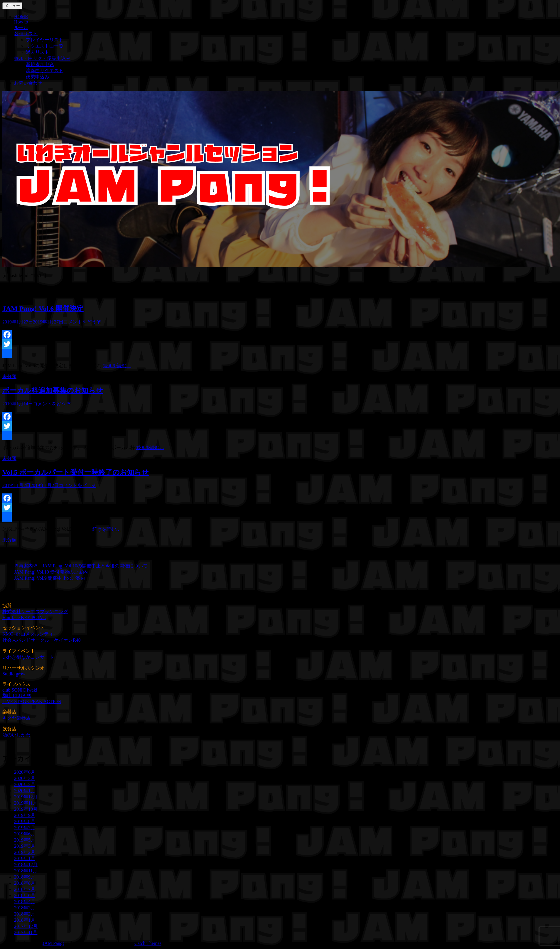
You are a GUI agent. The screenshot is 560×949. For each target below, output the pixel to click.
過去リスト (38, 52)
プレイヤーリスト (45, 40)
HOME (21, 17)
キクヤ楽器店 (16, 718)
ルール (21, 27)
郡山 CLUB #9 (17, 696)
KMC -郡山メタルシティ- (29, 634)
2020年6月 (25, 772)
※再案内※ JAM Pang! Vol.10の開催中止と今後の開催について (81, 566)
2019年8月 (25, 821)
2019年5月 (25, 840)
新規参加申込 (40, 64)
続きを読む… (117, 366)
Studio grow (14, 674)
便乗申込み (38, 77)
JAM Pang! (53, 943)
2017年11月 (26, 932)
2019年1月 (25, 858)
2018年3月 (25, 908)
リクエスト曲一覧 (45, 46)
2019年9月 (25, 815)
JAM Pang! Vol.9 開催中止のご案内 (50, 578)
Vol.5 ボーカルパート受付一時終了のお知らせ (76, 472)
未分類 (9, 376)
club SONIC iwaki (20, 690)
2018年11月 (26, 871)
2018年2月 (25, 914)
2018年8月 (25, 883)
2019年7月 (25, 828)
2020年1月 (25, 791)
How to (21, 22)
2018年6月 (25, 895)
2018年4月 (25, 902)
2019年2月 (25, 852)
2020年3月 (25, 778)
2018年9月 (25, 877)
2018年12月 (26, 865)
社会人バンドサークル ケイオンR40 (42, 640)
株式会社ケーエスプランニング (35, 612)
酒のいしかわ (16, 735)
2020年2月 (25, 784)
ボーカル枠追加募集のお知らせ (53, 390)
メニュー (12, 6)
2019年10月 (26, 809)
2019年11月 (26, 803)
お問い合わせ (28, 83)
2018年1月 (25, 920)
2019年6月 (25, 834)
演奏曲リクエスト (45, 71)
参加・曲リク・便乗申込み (42, 58)
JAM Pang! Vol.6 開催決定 (43, 309)
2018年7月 (25, 889)
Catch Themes (148, 943)
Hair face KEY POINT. (24, 617)
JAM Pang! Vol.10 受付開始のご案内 (51, 572)
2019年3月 (25, 846)
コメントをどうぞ (82, 322)
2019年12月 (26, 797)
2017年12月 (26, 926)
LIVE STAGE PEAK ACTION (32, 701)
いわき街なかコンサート (28, 657)
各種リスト (26, 34)
